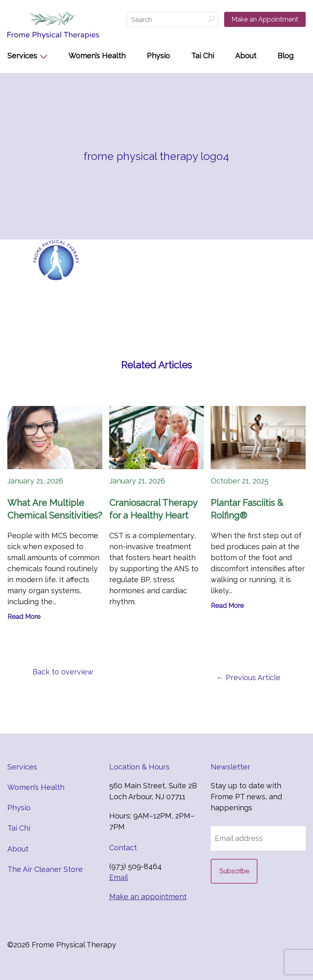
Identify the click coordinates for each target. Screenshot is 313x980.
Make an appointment (148, 897)
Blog (285, 56)
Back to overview (63, 672)
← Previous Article (248, 677)
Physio (158, 56)
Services (22, 56)
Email (119, 877)
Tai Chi (203, 56)
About (246, 56)
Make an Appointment (265, 19)
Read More (24, 617)
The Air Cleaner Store (45, 869)
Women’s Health (97, 56)
